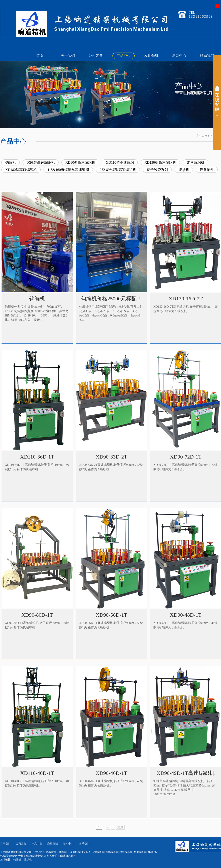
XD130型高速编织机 (160, 162)
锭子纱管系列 (157, 170)
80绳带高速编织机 (41, 162)
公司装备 (96, 56)
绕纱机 (184, 170)
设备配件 (207, 170)
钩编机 (11, 162)
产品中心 (124, 56)
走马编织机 (196, 162)
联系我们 (207, 56)
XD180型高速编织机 (21, 170)
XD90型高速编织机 (80, 162)
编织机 (28, 860)
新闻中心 (179, 56)
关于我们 (68, 56)
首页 (40, 56)
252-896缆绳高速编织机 (118, 170)
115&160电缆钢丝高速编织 (68, 170)
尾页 (120, 827)
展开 (217, 104)
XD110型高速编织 (120, 162)
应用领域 (151, 56)
